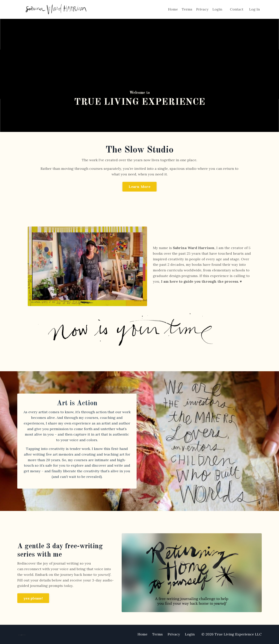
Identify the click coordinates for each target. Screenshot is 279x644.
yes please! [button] (33, 598)
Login (217, 9)
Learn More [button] (139, 187)
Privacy (202, 9)
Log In (254, 9)
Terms (187, 9)
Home (173, 9)
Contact (237, 9)
